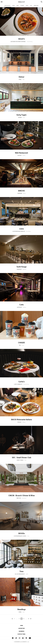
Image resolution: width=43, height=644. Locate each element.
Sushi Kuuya (22, 267)
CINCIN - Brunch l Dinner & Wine (22, 496)
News (27, 6)
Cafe (23, 79)
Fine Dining (28, 231)
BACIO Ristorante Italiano (22, 420)
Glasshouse (24, 498)
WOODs (22, 533)
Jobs (21, 625)
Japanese (24, 269)
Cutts (21, 305)
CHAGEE (21, 343)
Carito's (21, 382)
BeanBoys (22, 609)
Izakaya (25, 307)
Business (22, 631)
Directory (36, 6)
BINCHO (21, 191)
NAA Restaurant (21, 153)
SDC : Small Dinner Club (22, 458)
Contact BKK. (21, 634)
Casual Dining (30, 42)
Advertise (22, 628)
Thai (25, 460)
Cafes (13, 6)
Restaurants (7, 6)
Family (24, 155)
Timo (21, 571)
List (31, 6)
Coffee (27, 574)
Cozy (23, 345)
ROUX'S (21, 39)
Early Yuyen (21, 115)
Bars (18, 6)
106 (29, 619)
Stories (22, 6)
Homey (24, 422)
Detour (22, 77)
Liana (21, 229)
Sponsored (40, 148)
